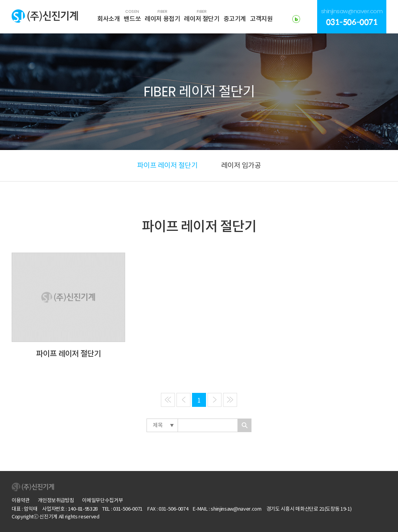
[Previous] (168, 400)
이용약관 (21, 500)
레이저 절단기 (202, 16)
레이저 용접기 (162, 16)
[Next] (215, 400)
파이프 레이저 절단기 (168, 165)
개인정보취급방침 (56, 500)
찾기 (245, 425)
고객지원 (261, 19)
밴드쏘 (132, 16)
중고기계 (235, 19)
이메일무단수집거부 (102, 500)
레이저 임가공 (241, 165)
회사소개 (108, 19)
